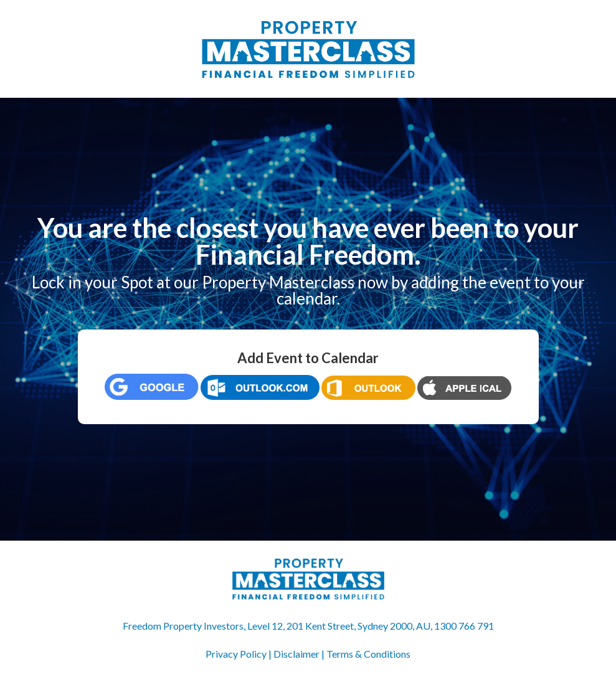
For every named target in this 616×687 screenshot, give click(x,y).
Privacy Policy (236, 654)
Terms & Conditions (368, 654)
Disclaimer (296, 654)
